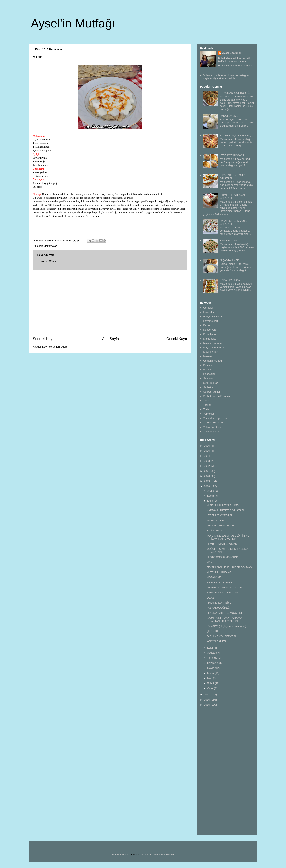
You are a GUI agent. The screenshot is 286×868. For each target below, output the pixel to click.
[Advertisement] (110, 303)
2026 (207, 446)
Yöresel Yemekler (213, 423)
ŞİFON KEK (213, 631)
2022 (207, 466)
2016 (207, 700)
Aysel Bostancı (231, 53)
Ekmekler (209, 312)
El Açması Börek (213, 317)
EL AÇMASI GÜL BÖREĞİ (235, 93)
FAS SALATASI (229, 241)
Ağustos (212, 653)
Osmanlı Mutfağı (213, 361)
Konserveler (210, 330)
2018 (207, 486)
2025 (207, 451)
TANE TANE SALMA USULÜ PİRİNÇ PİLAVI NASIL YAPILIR (228, 537)
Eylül (210, 648)
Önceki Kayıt (177, 339)
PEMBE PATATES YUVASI (222, 544)
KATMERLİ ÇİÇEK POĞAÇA (236, 136)
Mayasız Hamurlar (214, 348)
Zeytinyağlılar (211, 432)
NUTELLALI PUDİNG (219, 572)
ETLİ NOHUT (214, 530)
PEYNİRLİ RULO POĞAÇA (222, 525)
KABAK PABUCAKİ (231, 280)
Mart (210, 678)
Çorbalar (208, 308)
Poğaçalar (209, 374)
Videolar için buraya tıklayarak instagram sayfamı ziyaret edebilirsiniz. (227, 77)
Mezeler (208, 356)
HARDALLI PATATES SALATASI (225, 510)
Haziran (212, 663)
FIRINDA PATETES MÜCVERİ (224, 613)
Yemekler (209, 414)
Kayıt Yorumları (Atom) (55, 347)
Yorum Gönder (49, 261)
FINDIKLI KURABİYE (219, 603)
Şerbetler (209, 387)
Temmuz (213, 658)
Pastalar (208, 365)
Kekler (207, 325)
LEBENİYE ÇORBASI (219, 515)
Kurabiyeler (210, 334)
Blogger (135, 854)
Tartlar (207, 401)
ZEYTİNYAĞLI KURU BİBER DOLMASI (229, 567)
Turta (206, 409)
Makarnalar (50, 246)
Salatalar (208, 378)
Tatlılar (207, 405)
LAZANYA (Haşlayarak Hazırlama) (226, 626)
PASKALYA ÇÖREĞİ (218, 608)
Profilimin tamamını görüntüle (235, 66)
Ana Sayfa (111, 339)
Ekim (211, 501)
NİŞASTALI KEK (229, 260)
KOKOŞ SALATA (216, 641)
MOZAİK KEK (214, 577)
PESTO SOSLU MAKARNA (222, 557)
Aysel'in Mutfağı (73, 23)
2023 (207, 461)
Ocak (211, 688)
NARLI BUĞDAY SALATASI (222, 592)
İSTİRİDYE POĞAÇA (232, 155)
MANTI (210, 562)
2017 (207, 694)
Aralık (211, 491)
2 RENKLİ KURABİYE (219, 582)
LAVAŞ (210, 598)
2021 (207, 471)
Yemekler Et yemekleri (216, 418)
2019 (207, 481)
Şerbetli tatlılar (212, 392)
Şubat (211, 683)
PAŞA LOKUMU (229, 116)
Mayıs (211, 668)
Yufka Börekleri (212, 427)
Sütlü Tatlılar (210, 383)
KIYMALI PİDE (215, 520)
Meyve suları (211, 352)
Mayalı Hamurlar (213, 343)
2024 (207, 456)
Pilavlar (208, 370)
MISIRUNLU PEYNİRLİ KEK (223, 505)
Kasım (211, 496)
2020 (207, 476)
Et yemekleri (210, 321)
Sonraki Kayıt (44, 339)
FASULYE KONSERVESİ (221, 636)
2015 (207, 705)
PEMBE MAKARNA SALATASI (224, 587)
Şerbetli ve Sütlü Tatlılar (217, 396)
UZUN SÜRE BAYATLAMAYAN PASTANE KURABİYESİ (224, 619)
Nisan (211, 673)
